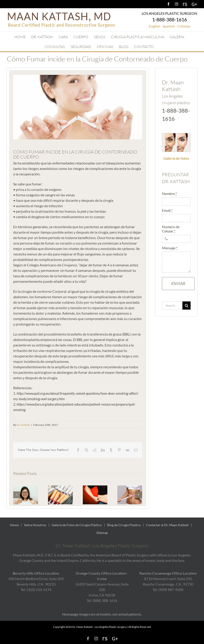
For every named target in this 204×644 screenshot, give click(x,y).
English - (155, 26)
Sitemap (102, 533)
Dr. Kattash (23, 425)
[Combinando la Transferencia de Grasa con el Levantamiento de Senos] (60, 488)
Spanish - (170, 26)
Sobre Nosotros (35, 525)
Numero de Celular (171, 229)
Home (14, 525)
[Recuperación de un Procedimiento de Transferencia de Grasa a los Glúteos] (26, 488)
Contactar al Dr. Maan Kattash (167, 525)
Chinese (184, 26)
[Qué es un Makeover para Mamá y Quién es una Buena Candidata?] (130, 488)
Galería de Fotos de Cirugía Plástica (77, 525)
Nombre (169, 193)
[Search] (186, 306)
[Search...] (172, 306)
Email (167, 210)
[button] (17, 495)
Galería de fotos (176, 158)
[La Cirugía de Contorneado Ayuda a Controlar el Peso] (95, 488)
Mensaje (170, 248)
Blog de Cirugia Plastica (124, 525)
